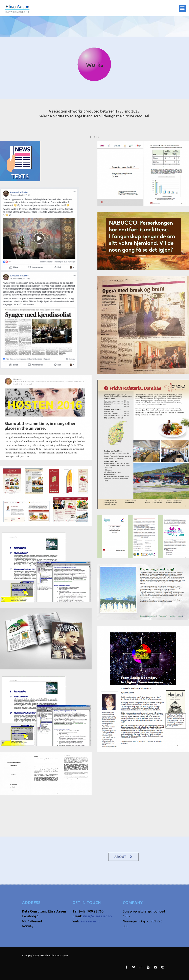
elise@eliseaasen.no (97, 916)
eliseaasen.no (91, 921)
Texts (95, 137)
